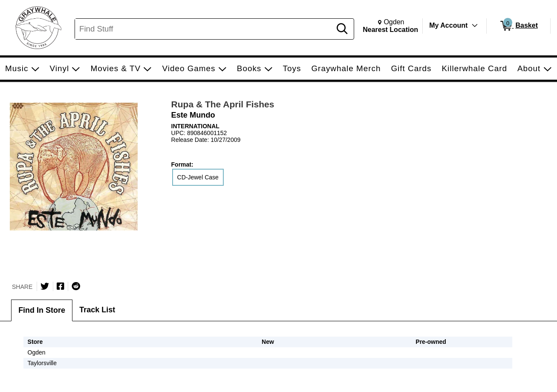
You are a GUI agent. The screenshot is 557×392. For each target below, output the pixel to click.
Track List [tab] (97, 310)
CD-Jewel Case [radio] (198, 177)
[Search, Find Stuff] (204, 29)
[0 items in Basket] (518, 26)
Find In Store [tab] (42, 310)
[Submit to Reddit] (76, 286)
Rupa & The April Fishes (223, 104)
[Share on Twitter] (45, 286)
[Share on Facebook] (61, 286)
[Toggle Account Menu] (475, 26)
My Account (448, 25)
